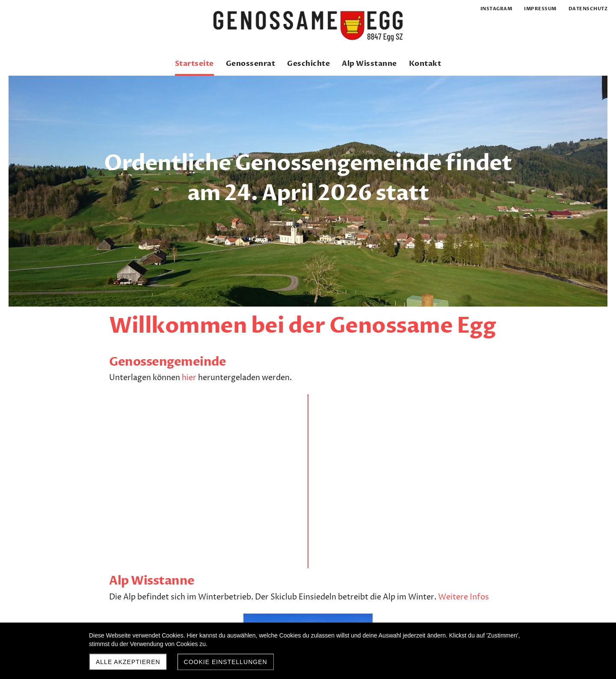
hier (189, 378)
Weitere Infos (304, 411)
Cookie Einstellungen (226, 662)
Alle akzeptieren (128, 662)
